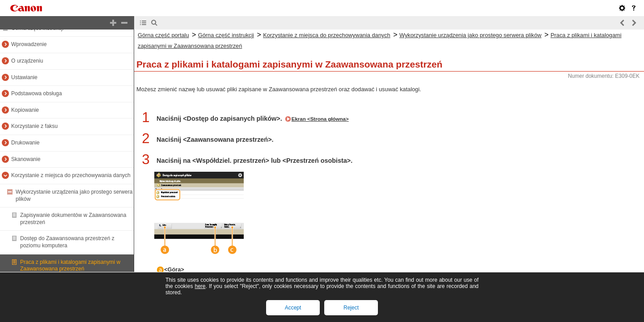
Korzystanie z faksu (34, 126)
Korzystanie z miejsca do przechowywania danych (71, 175)
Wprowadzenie (29, 44)
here (200, 286)
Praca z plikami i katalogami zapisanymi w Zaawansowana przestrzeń (70, 266)
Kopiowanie (25, 110)
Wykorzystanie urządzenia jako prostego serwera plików (470, 35)
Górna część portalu (163, 35)
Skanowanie (26, 159)
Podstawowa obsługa (36, 93)
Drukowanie (25, 143)
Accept (293, 308)
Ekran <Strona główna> (320, 119)
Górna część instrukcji (226, 35)
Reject (351, 308)
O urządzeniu (27, 61)
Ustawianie (24, 77)
